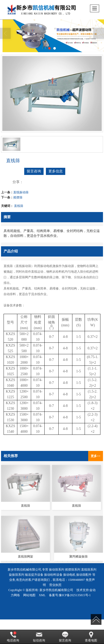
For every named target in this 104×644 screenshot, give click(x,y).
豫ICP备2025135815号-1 (75, 595)
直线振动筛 (21, 192)
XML (42, 595)
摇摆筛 (18, 197)
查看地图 (91, 637)
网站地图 (29, 595)
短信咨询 (39, 637)
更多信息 (56, 171)
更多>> (96, 456)
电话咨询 (13, 637)
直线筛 (19, 206)
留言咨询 (34, 171)
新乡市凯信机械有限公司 (56, 590)
